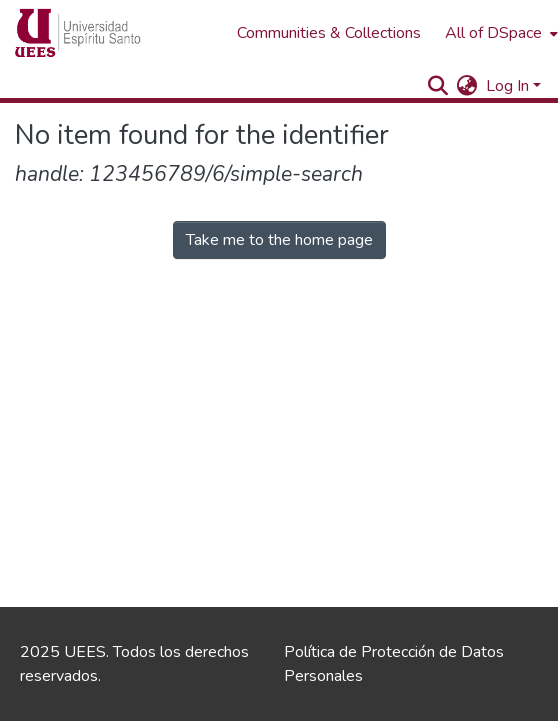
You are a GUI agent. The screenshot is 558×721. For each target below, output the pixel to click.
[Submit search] (438, 86)
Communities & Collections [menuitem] (329, 33)
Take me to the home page (279, 240)
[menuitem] (467, 86)
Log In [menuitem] (507, 86)
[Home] (116, 33)
